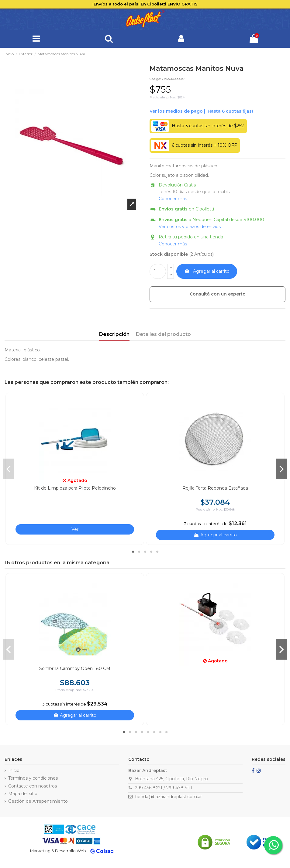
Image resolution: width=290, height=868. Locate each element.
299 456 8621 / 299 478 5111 (164, 788)
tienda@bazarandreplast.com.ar (168, 797)
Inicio (14, 771)
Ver (75, 529)
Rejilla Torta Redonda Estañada (215, 488)
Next (281, 469)
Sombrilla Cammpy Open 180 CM (75, 668)
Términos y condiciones (33, 778)
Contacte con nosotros (33, 786)
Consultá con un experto (218, 294)
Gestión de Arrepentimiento (38, 801)
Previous (9, 469)
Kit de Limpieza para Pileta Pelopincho (75, 488)
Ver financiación (201, 111)
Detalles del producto (163, 334)
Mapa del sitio (23, 794)
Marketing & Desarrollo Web (58, 851)
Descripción (114, 334)
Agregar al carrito (207, 271)
